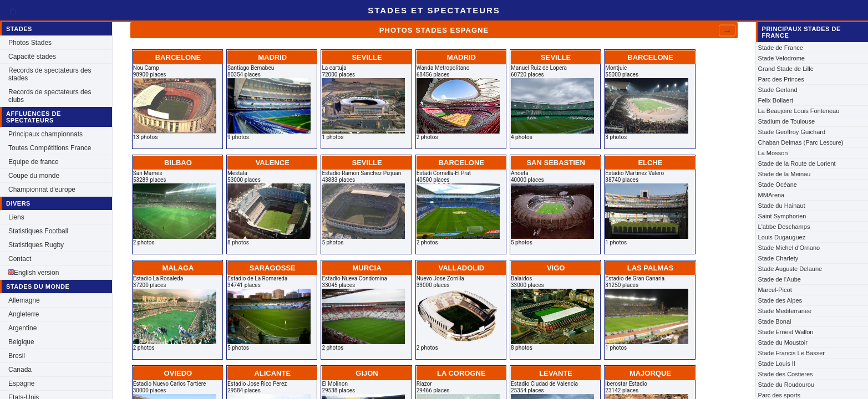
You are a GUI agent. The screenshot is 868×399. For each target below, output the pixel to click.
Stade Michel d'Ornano (789, 248)
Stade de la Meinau (785, 174)
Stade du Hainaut (782, 206)
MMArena (771, 195)
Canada (20, 370)
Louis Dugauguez (782, 237)
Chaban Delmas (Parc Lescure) (801, 142)
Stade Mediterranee (785, 311)
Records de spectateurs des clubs (50, 96)
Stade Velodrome (781, 58)
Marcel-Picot (775, 290)
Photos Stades (30, 43)
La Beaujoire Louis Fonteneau (799, 111)
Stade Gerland (778, 90)
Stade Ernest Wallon (786, 332)
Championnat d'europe (42, 190)
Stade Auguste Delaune (790, 269)
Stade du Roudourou (786, 385)
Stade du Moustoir (783, 342)
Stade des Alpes (780, 300)
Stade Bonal (775, 321)
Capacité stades (32, 57)
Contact (20, 259)
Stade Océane (778, 185)
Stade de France (781, 48)
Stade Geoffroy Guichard (792, 132)
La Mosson (773, 153)
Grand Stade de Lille (786, 69)
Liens (16, 217)
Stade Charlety (778, 258)
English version (34, 273)
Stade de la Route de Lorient (797, 163)
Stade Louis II (777, 364)
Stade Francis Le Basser (791, 353)
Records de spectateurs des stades (50, 74)
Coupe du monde (34, 176)
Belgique (21, 342)
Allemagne (24, 300)
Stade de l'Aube (780, 279)
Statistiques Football (38, 231)
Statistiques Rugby (36, 245)
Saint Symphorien (782, 216)
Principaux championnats (45, 134)
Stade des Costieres (786, 374)
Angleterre (24, 314)
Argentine (22, 328)
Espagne (21, 383)
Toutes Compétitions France (50, 148)
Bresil (17, 356)
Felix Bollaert (776, 100)
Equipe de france (34, 162)
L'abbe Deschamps (784, 227)
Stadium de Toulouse (787, 121)
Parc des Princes (781, 79)
